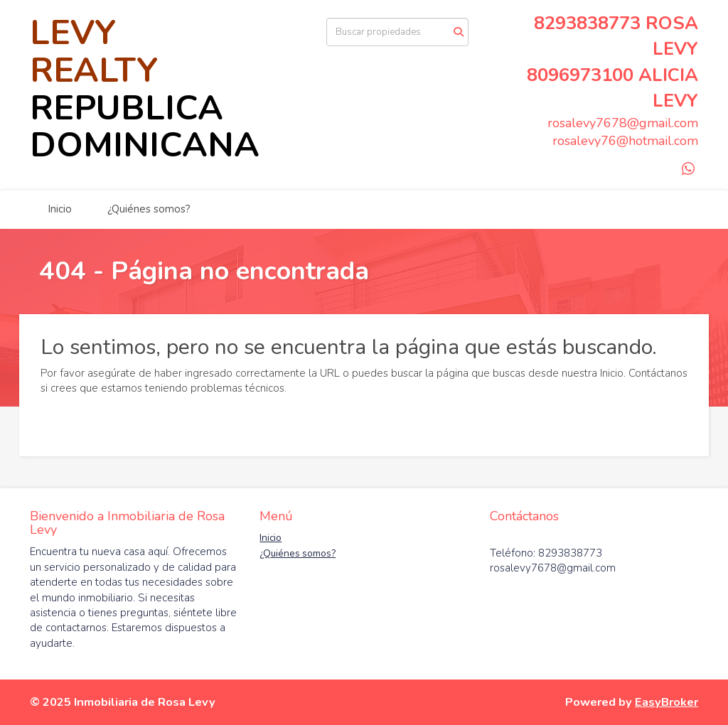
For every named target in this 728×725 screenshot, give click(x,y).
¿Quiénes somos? (149, 209)
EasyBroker (667, 702)
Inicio (60, 209)
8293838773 (587, 23)
